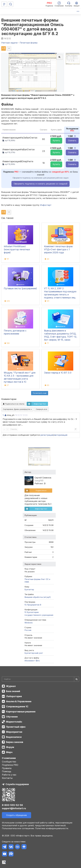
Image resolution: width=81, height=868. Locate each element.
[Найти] (77, 679)
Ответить (14, 429)
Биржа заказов (15, 742)
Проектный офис (16, 727)
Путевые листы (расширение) (20, 288)
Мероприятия (14, 732)
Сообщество (9, 762)
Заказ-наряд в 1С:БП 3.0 (58, 373)
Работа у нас (9, 775)
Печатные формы (33, 579)
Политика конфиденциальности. (52, 828)
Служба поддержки (17, 784)
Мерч (9, 752)
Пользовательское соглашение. (18, 828)
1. (3, 415)
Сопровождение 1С (17, 706)
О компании (9, 758)
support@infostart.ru (14, 808)
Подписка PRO (10, 765)
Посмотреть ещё (40, 393)
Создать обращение (17, 815)
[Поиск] (11, 4)
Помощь (7, 771)
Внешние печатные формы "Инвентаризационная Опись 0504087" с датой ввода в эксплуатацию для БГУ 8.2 (33, 27)
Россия (28, 630)
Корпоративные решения (21, 712)
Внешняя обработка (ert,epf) (38, 597)
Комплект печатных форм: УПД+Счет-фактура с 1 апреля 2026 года (59, 249)
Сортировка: (17, 409)
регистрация (47, 435)
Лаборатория (14, 696)
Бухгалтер (29, 589)
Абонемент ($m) (32, 661)
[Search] (40, 679)
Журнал (11, 686)
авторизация (61, 435)
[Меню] (4, 4)
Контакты (7, 778)
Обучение (12, 717)
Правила (7, 768)
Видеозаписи (14, 737)
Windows (29, 623)
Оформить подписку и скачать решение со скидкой (40, 184)
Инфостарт (46, 205)
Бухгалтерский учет (34, 653)
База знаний (13, 691)
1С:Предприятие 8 (33, 605)
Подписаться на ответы (14, 404)
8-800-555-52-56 (12, 805)
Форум (10, 747)
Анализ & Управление (19, 701)
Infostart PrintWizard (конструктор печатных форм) (17, 249)
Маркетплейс (14, 722)
